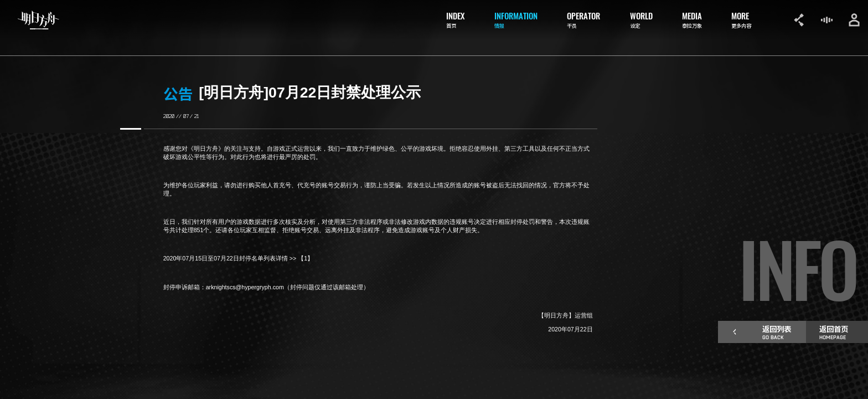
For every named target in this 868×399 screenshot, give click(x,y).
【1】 (306, 258)
